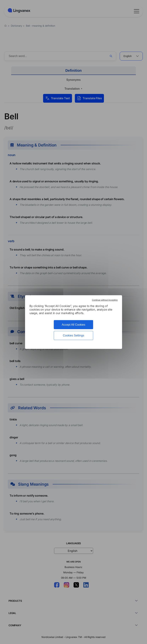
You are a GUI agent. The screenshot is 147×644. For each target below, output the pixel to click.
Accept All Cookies (73, 324)
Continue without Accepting (105, 300)
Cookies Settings (73, 335)
